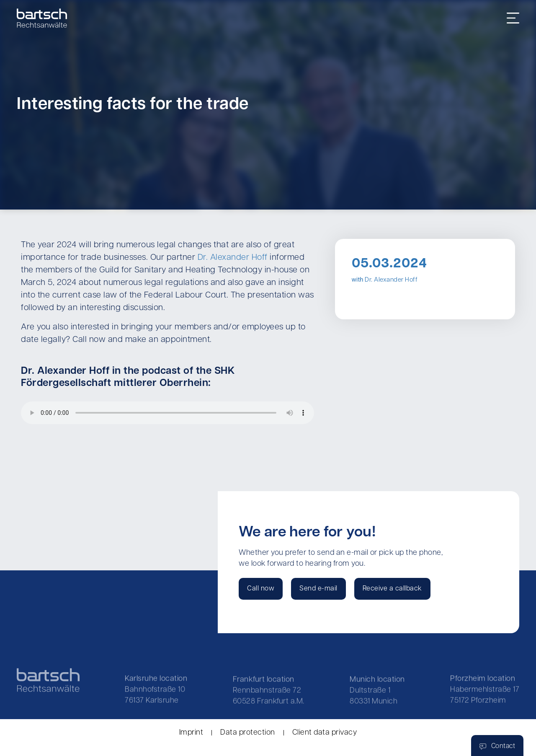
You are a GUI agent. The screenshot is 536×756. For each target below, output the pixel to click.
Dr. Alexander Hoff (233, 258)
